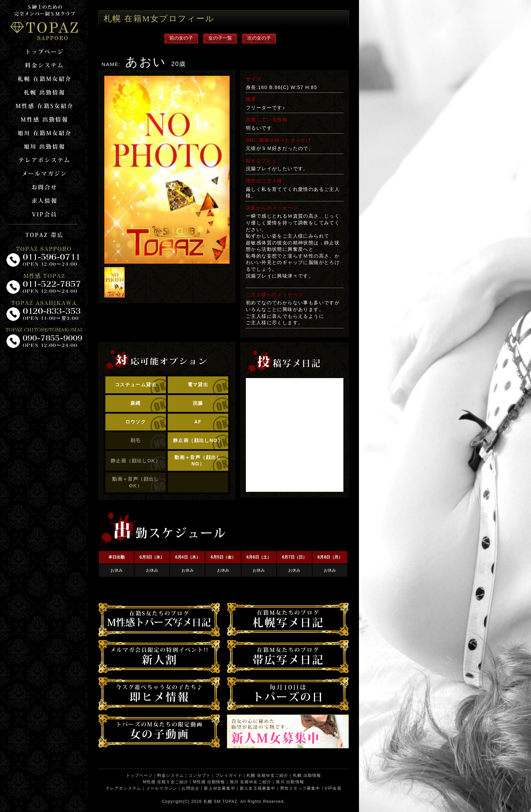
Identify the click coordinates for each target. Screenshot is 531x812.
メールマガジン (162, 788)
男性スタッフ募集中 (300, 788)
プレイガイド (229, 775)
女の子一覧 (220, 38)
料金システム (171, 775)
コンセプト (199, 775)
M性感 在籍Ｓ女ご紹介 (166, 782)
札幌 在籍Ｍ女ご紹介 (267, 775)
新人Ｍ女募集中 (219, 788)
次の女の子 (259, 38)
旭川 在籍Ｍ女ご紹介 (250, 782)
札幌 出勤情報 (307, 775)
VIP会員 (333, 788)
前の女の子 (181, 38)
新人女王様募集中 (258, 788)
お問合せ (190, 788)
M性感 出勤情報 (209, 782)
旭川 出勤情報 (290, 782)
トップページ (139, 775)
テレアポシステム (124, 788)
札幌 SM (212, 802)
